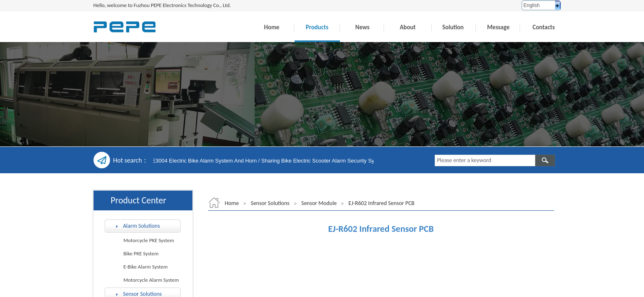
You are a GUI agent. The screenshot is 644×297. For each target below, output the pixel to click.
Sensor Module (319, 203)
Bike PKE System (141, 253)
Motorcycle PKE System (149, 240)
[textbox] (485, 160)
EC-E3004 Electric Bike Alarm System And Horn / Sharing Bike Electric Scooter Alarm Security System (266, 161)
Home (272, 27)
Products (317, 27)
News (362, 27)
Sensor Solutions (270, 203)
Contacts (544, 27)
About (407, 27)
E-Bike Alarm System (146, 267)
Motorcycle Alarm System (151, 280)
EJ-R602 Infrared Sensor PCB (382, 203)
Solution (453, 27)
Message (498, 27)
